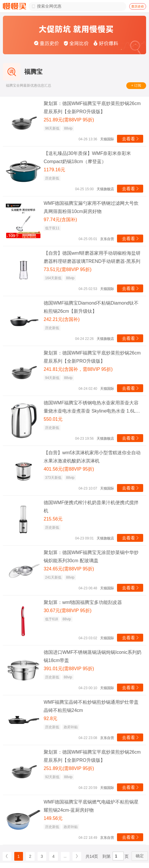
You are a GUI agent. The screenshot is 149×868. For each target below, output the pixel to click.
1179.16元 (54, 170)
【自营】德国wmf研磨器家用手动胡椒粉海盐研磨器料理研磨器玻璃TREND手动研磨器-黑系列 (92, 257)
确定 (140, 856)
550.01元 (53, 419)
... (65, 856)
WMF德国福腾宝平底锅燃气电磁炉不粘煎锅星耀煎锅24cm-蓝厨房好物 (91, 806)
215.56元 (53, 519)
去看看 (131, 139)
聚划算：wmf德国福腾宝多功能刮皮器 (83, 602)
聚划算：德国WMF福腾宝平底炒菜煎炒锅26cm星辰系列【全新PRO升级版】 (92, 108)
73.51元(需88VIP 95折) (68, 269)
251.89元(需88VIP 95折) (69, 120)
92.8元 (50, 718)
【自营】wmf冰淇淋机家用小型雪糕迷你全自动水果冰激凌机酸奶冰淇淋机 (92, 457)
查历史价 (138, 6)
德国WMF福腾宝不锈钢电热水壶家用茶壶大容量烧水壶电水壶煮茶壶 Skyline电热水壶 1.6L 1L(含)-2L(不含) (91, 408)
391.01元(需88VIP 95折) (69, 669)
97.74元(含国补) (60, 220)
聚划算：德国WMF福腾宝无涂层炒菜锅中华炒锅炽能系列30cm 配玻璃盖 (91, 557)
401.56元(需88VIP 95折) (69, 469)
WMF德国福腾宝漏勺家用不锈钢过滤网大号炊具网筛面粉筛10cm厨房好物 (91, 207)
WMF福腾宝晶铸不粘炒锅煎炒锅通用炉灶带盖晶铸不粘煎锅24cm (91, 706)
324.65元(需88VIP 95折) (69, 569)
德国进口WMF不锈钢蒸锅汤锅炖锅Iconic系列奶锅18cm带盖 (93, 656)
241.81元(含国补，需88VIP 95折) (78, 369)
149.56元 (53, 818)
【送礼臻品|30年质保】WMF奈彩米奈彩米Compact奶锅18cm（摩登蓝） (87, 157)
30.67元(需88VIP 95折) (68, 611)
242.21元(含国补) (62, 319)
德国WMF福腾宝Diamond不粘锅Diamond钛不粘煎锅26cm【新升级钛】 (91, 307)
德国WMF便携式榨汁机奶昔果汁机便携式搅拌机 (91, 507)
